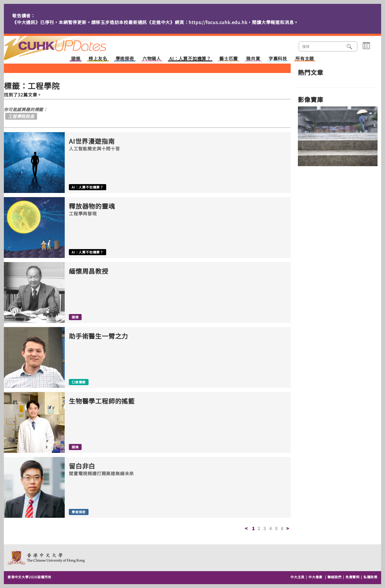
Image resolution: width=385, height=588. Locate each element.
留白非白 (82, 466)
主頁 (66, 44)
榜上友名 (98, 59)
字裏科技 (278, 59)
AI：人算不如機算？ (190, 59)
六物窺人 (152, 59)
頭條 (76, 59)
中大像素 (315, 577)
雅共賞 (253, 59)
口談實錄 (79, 382)
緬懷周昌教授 (89, 271)
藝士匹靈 (229, 59)
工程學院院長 (21, 116)
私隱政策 (370, 577)
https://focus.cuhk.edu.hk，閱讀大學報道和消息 (241, 22)
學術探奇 (125, 59)
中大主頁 (297, 577)
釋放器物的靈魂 (92, 206)
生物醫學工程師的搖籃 (102, 401)
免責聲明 (353, 577)
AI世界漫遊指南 (92, 141)
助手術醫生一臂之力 (98, 336)
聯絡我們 (335, 577)
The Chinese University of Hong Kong (47, 558)
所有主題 (305, 59)
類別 (366, 46)
